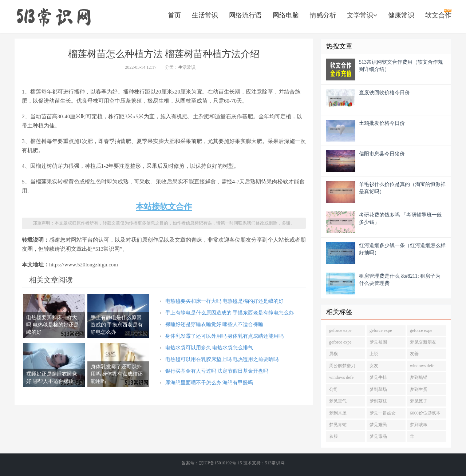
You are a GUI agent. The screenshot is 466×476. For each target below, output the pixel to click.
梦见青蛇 (338, 425)
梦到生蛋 (419, 389)
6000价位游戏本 (425, 413)
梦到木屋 (338, 413)
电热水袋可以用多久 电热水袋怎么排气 (209, 348)
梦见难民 (378, 425)
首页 (174, 15)
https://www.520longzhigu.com (54, 16)
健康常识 (401, 15)
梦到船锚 (419, 377)
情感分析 (323, 15)
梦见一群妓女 (383, 413)
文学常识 (362, 15)
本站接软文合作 (164, 207)
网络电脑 (286, 15)
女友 (374, 366)
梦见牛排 (378, 377)
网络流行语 (245, 15)
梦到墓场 (378, 389)
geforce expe (340, 330)
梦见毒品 (378, 436)
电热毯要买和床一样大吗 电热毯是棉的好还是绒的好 (225, 301)
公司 (333, 389)
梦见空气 (338, 401)
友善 (414, 354)
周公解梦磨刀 (342, 366)
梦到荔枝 (378, 401)
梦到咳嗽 (419, 425)
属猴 (333, 354)
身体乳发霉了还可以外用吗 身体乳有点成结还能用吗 (225, 336)
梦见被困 (378, 342)
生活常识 (205, 15)
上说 (374, 354)
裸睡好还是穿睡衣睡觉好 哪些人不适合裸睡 (214, 324)
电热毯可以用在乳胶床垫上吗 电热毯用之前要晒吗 (222, 359)
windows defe (422, 366)
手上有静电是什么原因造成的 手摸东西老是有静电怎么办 (230, 313)
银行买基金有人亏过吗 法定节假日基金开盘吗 (217, 371)
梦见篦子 (419, 401)
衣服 (333, 436)
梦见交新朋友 (423, 342)
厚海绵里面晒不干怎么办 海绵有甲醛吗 (209, 383)
